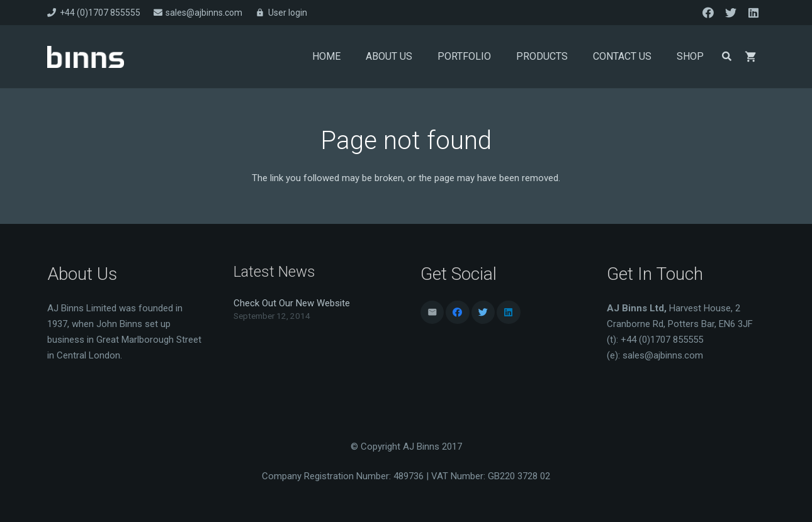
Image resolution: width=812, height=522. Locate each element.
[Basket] (751, 57)
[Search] (727, 57)
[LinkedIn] (753, 13)
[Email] (432, 313)
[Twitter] (731, 13)
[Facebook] (708, 13)
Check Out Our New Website (292, 303)
